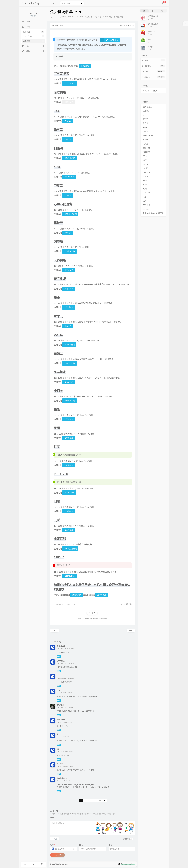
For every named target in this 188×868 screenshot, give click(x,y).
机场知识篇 (33, 36)
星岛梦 (150, 47)
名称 (52, 845)
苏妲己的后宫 (71, 214)
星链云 (68, 233)
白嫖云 (146, 168)
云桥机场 (69, 530)
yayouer (56, 17)
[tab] (144, 11)
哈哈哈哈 (60, 705)
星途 (145, 180)
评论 (52, 818)
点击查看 (85, 66)
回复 (59, 656)
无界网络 (69, 270)
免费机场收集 (153, 16)
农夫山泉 (151, 31)
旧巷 (145, 197)
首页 (55, 25)
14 (100, 801)
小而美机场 (70, 401)
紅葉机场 (69, 465)
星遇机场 (69, 438)
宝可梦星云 (70, 83)
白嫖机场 (154, 91)
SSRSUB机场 (70, 576)
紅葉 (145, 189)
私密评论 (126, 839)
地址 (110, 845)
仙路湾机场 (70, 158)
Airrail (145, 127)
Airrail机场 (69, 177)
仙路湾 (146, 123)
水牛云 (68, 326)
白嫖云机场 (70, 363)
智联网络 (69, 102)
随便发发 (33, 41)
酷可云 (68, 139)
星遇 (145, 185)
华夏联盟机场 (71, 549)
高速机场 (77, 595)
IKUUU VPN (69, 493)
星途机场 (69, 419)
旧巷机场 (69, 511)
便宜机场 (69, 289)
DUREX (146, 164)
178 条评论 (97, 17)
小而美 (146, 176)
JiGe (145, 115)
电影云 (68, 195)
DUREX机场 (70, 345)
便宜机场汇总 (153, 24)
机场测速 (33, 32)
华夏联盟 (147, 205)
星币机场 (69, 307)
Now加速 (69, 382)
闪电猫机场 (70, 251)
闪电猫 (146, 144)
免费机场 (146, 91)
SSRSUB (146, 209)
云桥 (145, 201)
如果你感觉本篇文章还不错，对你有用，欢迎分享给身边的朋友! (154, 213)
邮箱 (81, 845)
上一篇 (54, 631)
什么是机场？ (112, 40)
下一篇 (131, 631)
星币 (145, 156)
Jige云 (68, 121)
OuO (149, 39)
